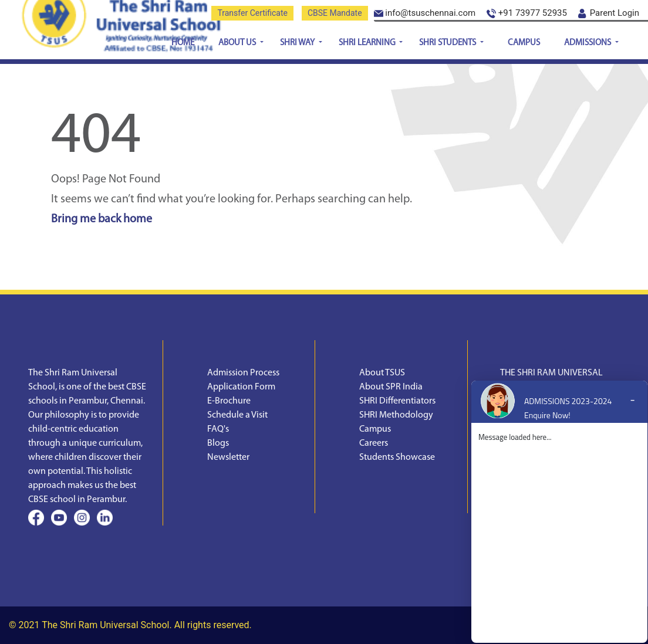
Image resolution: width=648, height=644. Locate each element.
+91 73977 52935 (527, 13)
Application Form (241, 387)
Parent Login (609, 13)
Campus (524, 43)
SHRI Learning (368, 43)
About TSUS (382, 373)
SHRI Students (448, 43)
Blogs (218, 443)
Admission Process (243, 373)
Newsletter (228, 457)
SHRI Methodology (396, 415)
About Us (238, 43)
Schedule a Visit (237, 415)
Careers (374, 443)
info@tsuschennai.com (425, 13)
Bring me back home (102, 219)
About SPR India (391, 387)
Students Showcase (397, 457)
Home (183, 43)
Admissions (588, 43)
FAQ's (218, 429)
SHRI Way (298, 43)
